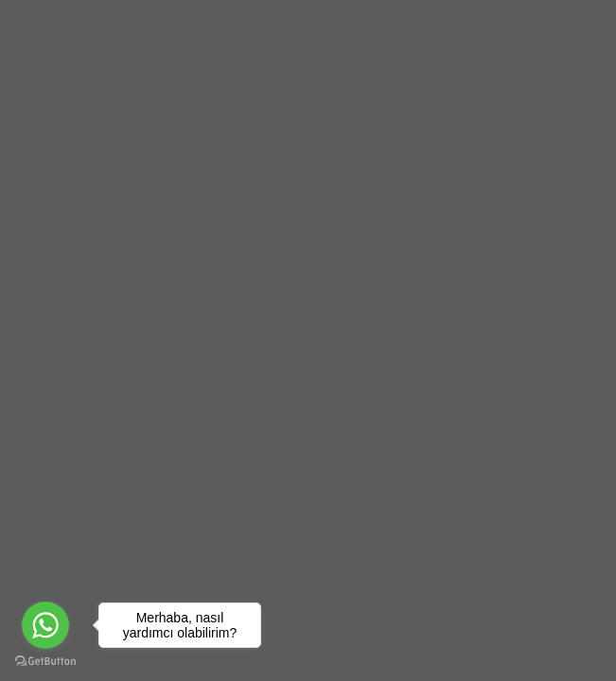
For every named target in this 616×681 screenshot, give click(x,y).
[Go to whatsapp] (45, 625)
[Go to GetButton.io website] (45, 662)
